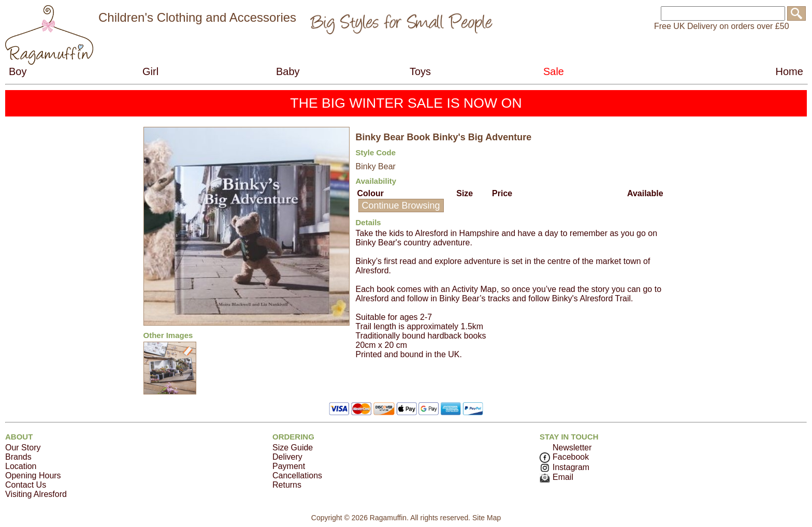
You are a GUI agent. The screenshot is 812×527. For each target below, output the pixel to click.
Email (556, 477)
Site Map (487, 518)
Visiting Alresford (36, 494)
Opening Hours (33, 475)
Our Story (23, 448)
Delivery (287, 457)
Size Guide (293, 448)
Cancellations (297, 475)
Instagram (564, 467)
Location (21, 466)
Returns (287, 485)
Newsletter (572, 448)
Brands (18, 457)
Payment (289, 466)
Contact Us (26, 485)
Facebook (564, 457)
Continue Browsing (401, 206)
